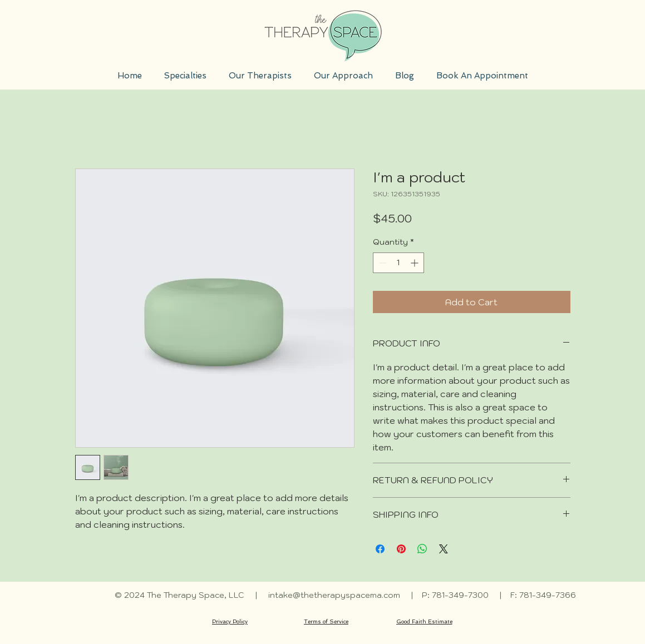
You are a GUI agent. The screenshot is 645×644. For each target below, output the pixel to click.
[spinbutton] (398, 263)
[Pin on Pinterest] (401, 549)
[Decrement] (381, 263)
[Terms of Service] (326, 622)
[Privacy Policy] (230, 622)
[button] (185, 75)
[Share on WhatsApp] (422, 549)
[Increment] (415, 263)
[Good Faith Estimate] (424, 622)
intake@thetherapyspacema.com (334, 595)
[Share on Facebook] (380, 549)
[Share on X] (444, 549)
